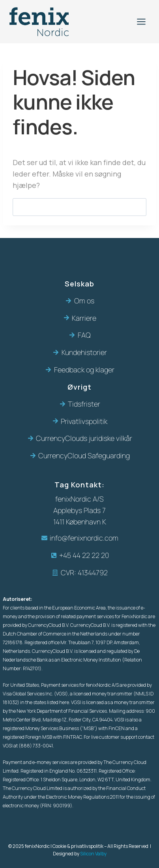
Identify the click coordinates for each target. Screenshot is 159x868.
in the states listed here (45, 702)
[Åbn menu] (141, 21)
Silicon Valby (93, 854)
